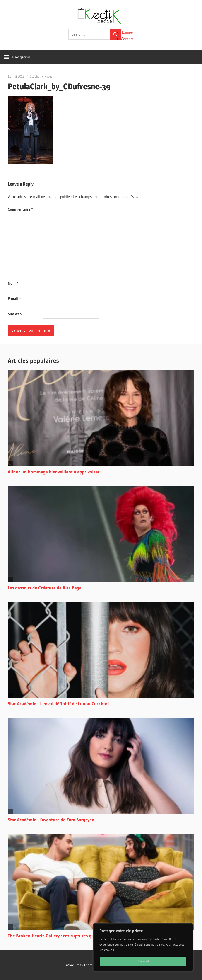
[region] (143, 947)
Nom (13, 283)
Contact (127, 39)
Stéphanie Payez (41, 76)
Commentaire (20, 209)
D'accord (143, 961)
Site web (15, 314)
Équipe (127, 32)
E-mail (14, 299)
